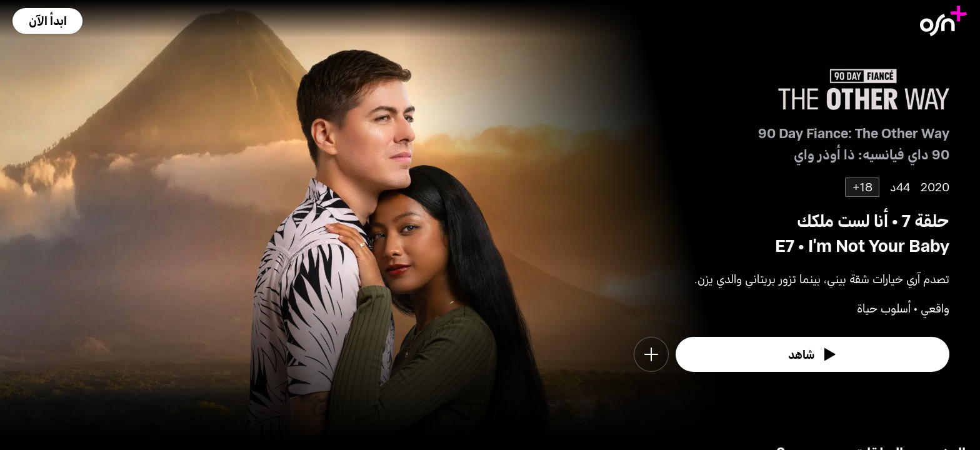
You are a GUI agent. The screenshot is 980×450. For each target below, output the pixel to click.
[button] (47, 21)
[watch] (812, 354)
